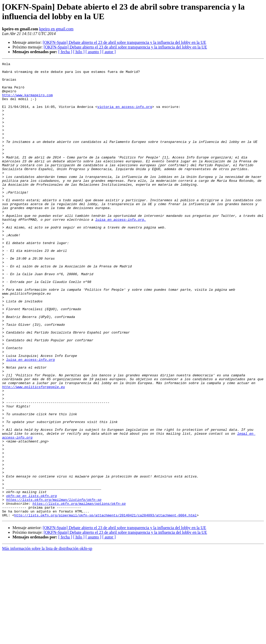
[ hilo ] (79, 52)
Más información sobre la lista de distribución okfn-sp (47, 639)
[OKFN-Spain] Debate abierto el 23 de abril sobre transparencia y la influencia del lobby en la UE (124, 42)
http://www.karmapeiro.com (27, 102)
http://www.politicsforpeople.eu (34, 452)
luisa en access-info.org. (121, 251)
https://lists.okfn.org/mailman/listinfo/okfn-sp (54, 587)
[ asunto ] (93, 52)
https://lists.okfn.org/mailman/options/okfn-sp (79, 592)
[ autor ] (109, 52)
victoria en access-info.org (125, 116)
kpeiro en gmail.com (56, 29)
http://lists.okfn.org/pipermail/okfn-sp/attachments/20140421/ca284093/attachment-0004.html (105, 606)
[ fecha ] (65, 52)
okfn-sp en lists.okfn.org (32, 583)
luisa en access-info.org (31, 419)
